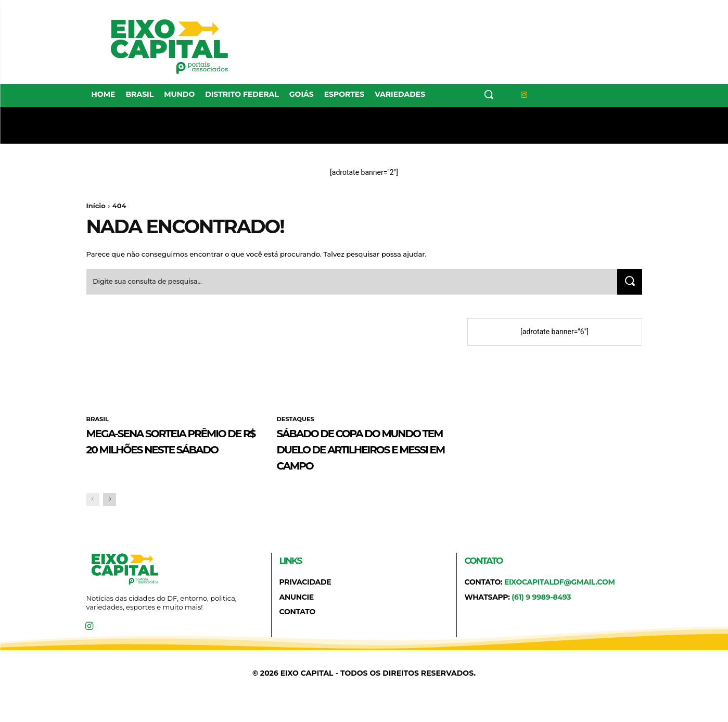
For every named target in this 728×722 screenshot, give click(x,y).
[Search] (628, 285)
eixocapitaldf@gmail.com (560, 602)
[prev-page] (93, 520)
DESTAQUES (297, 423)
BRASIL (98, 423)
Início (96, 206)
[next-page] (110, 520)
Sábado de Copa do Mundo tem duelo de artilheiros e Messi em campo (363, 460)
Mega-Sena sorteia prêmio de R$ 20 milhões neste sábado (174, 452)
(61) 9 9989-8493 (541, 617)
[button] (489, 94)
